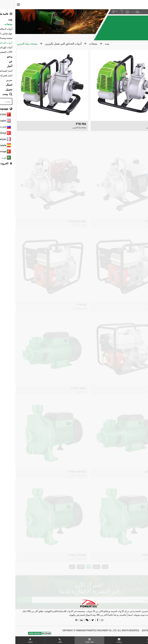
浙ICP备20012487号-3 (136, 630)
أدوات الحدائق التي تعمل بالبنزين (48, 44)
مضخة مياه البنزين (12, 44)
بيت (92, 44)
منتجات (78, 44)
